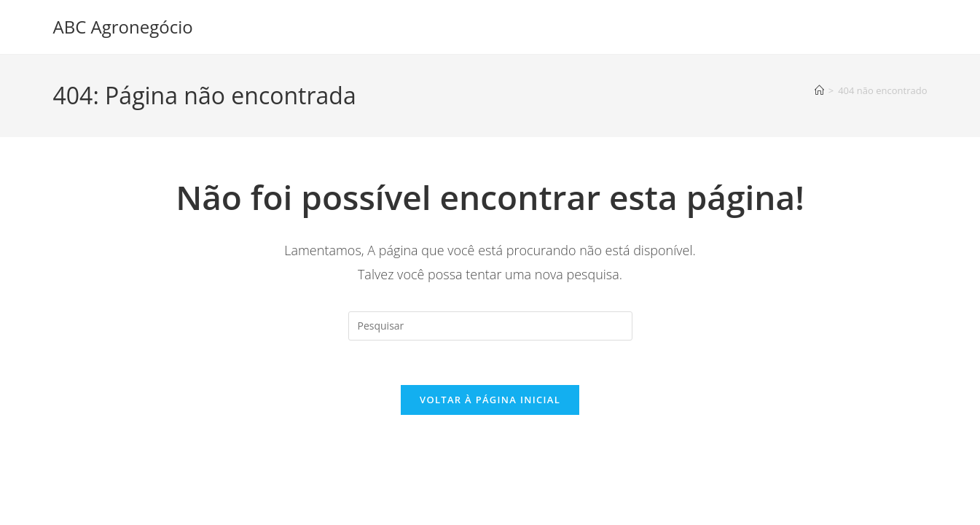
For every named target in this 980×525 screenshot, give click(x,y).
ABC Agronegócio (123, 27)
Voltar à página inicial (490, 400)
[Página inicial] (819, 90)
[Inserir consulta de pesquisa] (490, 326)
